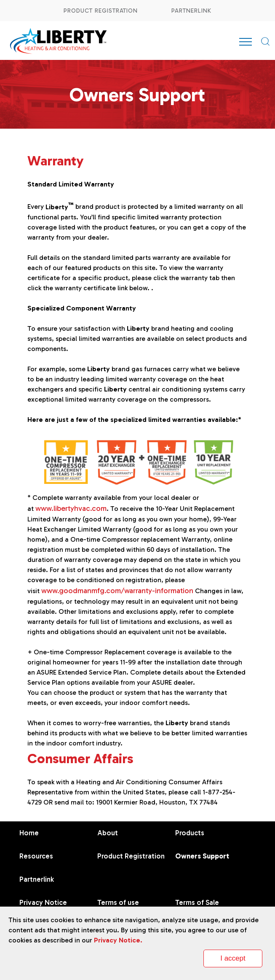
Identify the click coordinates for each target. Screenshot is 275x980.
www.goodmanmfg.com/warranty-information (117, 591)
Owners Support (202, 856)
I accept (233, 958)
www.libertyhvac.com (71, 508)
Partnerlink (191, 11)
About (108, 833)
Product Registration (101, 11)
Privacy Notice (43, 902)
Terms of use (118, 902)
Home (29, 833)
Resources (36, 856)
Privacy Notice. (118, 940)
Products (190, 833)
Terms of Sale (197, 902)
